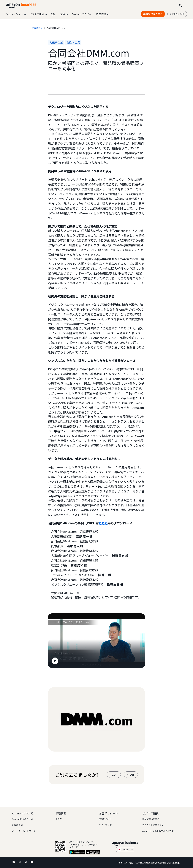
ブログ (59, 819)
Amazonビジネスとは (22, 819)
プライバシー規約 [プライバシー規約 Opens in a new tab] (125, 863)
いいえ (131, 775)
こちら (103, 523)
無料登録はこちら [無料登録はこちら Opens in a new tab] (153, 14)
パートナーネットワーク (24, 831)
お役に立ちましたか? (77, 775)
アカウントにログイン (153, 825)
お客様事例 (17, 825)
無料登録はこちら (151, 819)
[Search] (181, 5)
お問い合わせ (177, 14)
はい (114, 775)
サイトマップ (105, 825)
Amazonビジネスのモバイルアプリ (159, 831)
